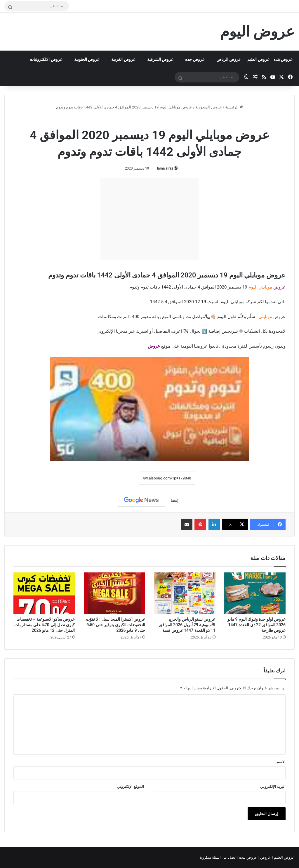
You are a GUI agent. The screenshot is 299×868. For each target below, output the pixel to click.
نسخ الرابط (121, 478)
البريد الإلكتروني (273, 787)
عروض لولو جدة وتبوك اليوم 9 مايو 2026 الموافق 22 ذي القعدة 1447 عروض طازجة (257, 625)
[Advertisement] (149, 219)
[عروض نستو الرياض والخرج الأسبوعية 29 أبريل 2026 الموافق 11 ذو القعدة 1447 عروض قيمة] (185, 593)
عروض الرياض (229, 59)
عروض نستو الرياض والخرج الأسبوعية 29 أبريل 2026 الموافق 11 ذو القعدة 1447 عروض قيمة (187, 625)
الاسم (281, 762)
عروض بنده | (248, 857)
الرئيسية (234, 107)
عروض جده (195, 59)
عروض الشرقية (160, 59)
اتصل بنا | (230, 857)
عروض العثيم (258, 59)
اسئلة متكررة (211, 857)
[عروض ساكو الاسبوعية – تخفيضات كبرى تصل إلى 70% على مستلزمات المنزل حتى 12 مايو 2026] (44, 593)
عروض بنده (283, 59)
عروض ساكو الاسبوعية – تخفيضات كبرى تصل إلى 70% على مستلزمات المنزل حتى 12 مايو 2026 (45, 625)
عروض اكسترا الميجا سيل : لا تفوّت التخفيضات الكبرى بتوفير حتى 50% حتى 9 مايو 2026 (115, 625)
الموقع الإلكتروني (130, 787)
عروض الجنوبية (87, 59)
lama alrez (165, 168)
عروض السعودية (208, 107)
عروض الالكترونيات (46, 59)
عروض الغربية (123, 59)
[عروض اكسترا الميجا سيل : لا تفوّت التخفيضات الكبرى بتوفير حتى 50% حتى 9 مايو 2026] (115, 593)
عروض (154, 346)
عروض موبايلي (133, 120)
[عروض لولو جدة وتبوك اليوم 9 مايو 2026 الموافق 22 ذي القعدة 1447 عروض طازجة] (255, 593)
